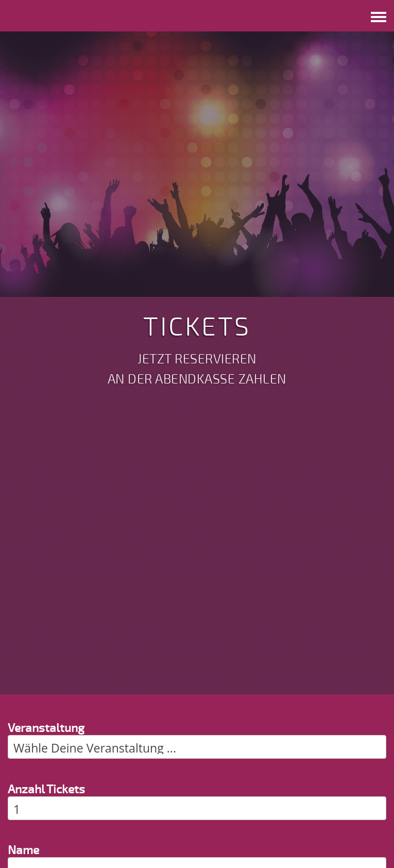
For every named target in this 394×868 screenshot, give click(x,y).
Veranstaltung (46, 728)
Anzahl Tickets (46, 789)
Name (23, 850)
